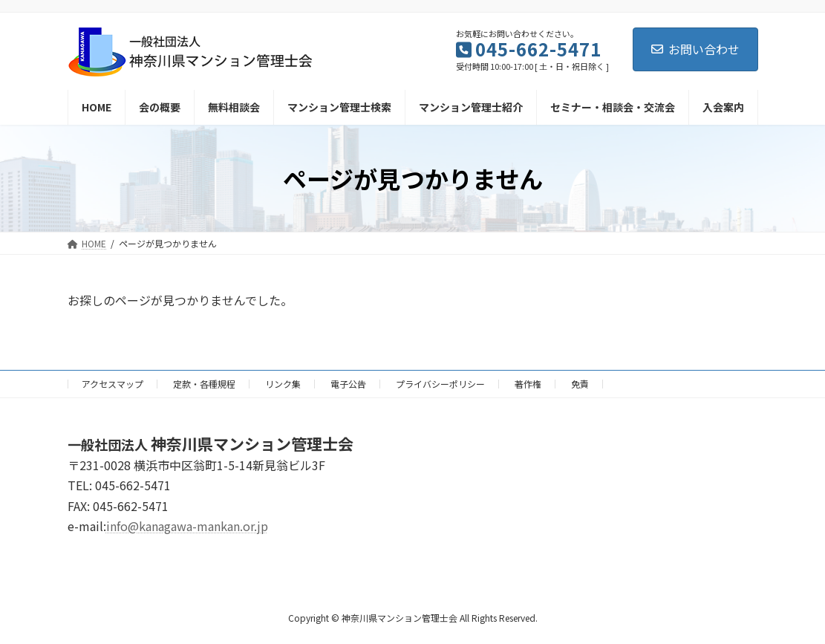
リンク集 (283, 384)
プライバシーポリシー (440, 384)
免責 (580, 384)
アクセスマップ (112, 384)
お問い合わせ (695, 49)
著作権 (528, 384)
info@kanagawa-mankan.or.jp (187, 526)
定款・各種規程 (204, 384)
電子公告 (348, 384)
